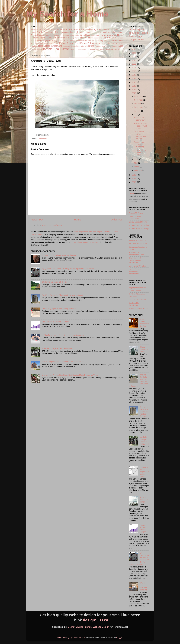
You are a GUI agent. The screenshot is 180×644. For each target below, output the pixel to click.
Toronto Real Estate (56, 49)
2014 (134, 90)
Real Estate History (105, 43)
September (139, 107)
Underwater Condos (137, 266)
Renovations (81, 46)
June (136, 159)
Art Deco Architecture (138, 244)
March (137, 167)
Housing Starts (73, 38)
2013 (134, 93)
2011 (134, 179)
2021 (134, 68)
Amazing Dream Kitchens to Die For (144, 323)
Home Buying (80, 35)
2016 (134, 82)
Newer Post (38, 220)
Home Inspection (92, 35)
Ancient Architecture (137, 240)
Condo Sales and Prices (49, 32)
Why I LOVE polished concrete (143, 586)
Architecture (66, 29)
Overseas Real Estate (89, 41)
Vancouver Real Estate (110, 49)
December (139, 96)
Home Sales (46, 38)
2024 (134, 57)
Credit (76, 32)
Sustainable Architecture (134, 304)
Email (131, 194)
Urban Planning (81, 49)
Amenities (55, 29)
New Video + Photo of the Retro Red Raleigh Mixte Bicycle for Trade (70, 375)
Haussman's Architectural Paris (137, 254)
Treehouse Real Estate (139, 309)
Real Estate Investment (50, 46)
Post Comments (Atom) (52, 225)
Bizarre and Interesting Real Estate (91, 29)
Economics (96, 32)
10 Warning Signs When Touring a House (59, 309)
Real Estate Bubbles (85, 43)
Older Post (117, 220)
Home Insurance (108, 35)
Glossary (65, 35)
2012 (134, 175)
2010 (134, 182)
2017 (134, 79)
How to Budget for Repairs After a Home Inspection (63, 362)
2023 (134, 60)
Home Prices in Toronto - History (55, 322)
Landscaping (97, 38)
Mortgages (46, 40)
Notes (60, 41)
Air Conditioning (44, 30)
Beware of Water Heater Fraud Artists (141, 126)
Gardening (58, 35)
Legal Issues (109, 38)
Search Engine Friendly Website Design (89, 627)
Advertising (35, 30)
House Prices (60, 38)
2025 (134, 53)
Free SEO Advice (136, 213)
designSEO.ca (96, 620)
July (136, 115)
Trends (73, 49)
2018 (134, 75)
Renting (90, 46)
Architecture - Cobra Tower (140, 119)
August (137, 111)
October (138, 104)
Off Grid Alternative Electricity (137, 295)
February (138, 170)
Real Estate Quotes (69, 46)
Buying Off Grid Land (138, 288)
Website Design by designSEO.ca (71, 638)
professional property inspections (86, 242)
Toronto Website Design (139, 229)
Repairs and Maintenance (106, 46)
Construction (68, 32)
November (139, 100)
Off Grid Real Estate (137, 300)
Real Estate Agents (47, 43)
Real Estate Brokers (64, 43)
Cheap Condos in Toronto (144, 349)
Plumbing (108, 41)
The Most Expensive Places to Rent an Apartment (62, 295)
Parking (100, 41)
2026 (134, 49)
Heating (71, 35)
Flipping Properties (45, 35)
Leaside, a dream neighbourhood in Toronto (144, 472)
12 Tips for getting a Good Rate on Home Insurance (63, 335)
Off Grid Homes (68, 41)
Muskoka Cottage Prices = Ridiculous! (57, 348)
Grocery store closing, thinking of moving (141, 144)
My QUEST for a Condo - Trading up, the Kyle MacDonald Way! (68, 269)
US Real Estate (93, 49)
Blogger (119, 638)
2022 (134, 64)
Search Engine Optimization (135, 217)
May (136, 163)
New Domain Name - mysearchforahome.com (141, 135)
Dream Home (85, 32)
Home (78, 220)
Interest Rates (86, 38)
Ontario (77, 41)
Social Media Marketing (139, 222)
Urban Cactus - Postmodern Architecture (135, 271)
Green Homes (135, 291)
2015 (134, 86)
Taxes (120, 46)
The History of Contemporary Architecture (135, 260)
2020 (134, 71)
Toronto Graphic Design (139, 225)
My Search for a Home (67, 14)
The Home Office (36, 49)
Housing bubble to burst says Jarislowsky (59, 255)
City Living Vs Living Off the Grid (55, 282)
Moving (54, 41)
